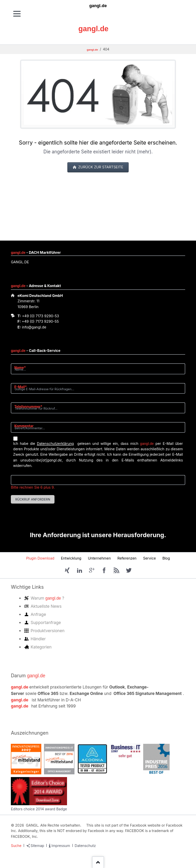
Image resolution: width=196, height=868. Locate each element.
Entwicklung (71, 558)
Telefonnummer (28, 406)
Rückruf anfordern (33, 499)
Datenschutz (85, 846)
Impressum (61, 846)
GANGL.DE (20, 262)
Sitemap (37, 846)
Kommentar (24, 426)
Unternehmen (100, 558)
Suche (16, 846)
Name (23, 367)
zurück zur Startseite (100, 167)
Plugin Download (40, 558)
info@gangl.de (34, 327)
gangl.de (98, 6)
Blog (166, 558)
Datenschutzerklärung (55, 444)
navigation (17, 14)
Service (150, 558)
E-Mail (23, 387)
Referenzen (127, 558)
